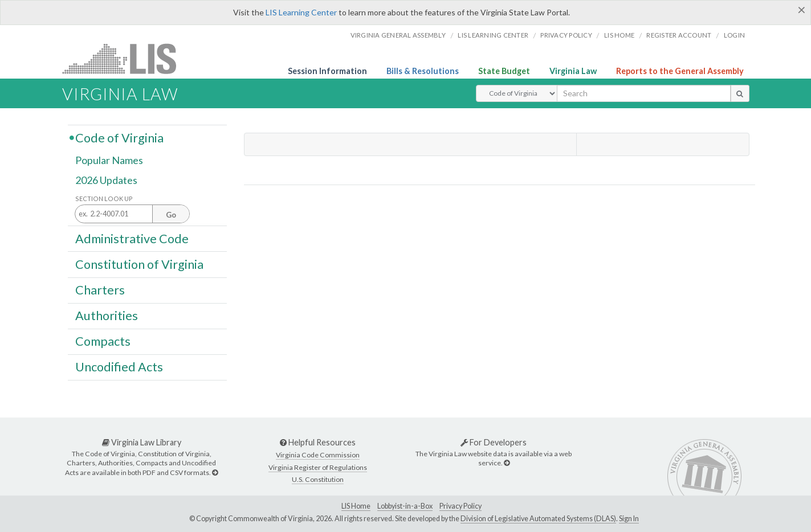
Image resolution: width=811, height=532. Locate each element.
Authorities (107, 316)
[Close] (802, 10)
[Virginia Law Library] (215, 472)
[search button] (740, 93)
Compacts (103, 341)
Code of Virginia (119, 137)
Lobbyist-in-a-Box (405, 506)
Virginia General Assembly (398, 35)
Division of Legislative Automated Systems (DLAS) (538, 519)
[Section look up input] (132, 214)
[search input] (644, 93)
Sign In (629, 519)
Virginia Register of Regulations (318, 467)
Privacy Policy (566, 35)
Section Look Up (104, 199)
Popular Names (109, 161)
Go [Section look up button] (171, 215)
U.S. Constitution (318, 479)
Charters (100, 290)
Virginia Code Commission (318, 455)
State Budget (504, 71)
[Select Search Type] (517, 93)
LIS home (619, 35)
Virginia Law (573, 71)
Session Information (327, 71)
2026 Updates (106, 181)
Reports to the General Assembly (680, 71)
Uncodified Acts (119, 367)
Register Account (679, 35)
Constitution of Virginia (139, 264)
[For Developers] (507, 463)
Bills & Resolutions (423, 71)
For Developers (494, 442)
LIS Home (356, 506)
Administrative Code (132, 238)
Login (734, 35)
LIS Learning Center (301, 12)
